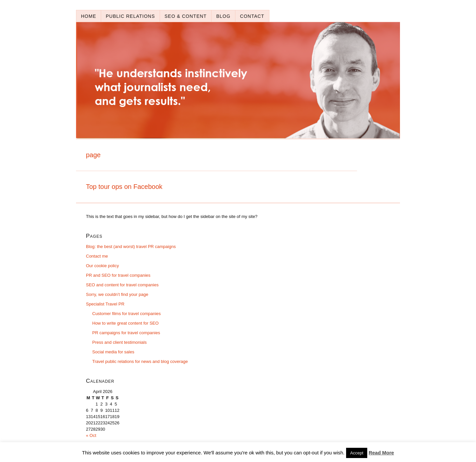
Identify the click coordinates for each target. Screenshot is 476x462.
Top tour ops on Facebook (124, 187)
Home (89, 16)
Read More (381, 453)
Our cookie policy (102, 266)
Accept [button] (357, 453)
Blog (223, 16)
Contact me (97, 256)
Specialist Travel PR (105, 304)
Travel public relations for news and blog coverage (140, 361)
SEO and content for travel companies (122, 285)
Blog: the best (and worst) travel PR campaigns (131, 247)
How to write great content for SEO (125, 323)
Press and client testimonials (119, 342)
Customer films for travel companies (126, 314)
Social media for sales (113, 352)
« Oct (91, 435)
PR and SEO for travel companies (118, 275)
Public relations (130, 16)
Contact (252, 16)
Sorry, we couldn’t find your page (117, 294)
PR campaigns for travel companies (126, 333)
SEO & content (186, 16)
